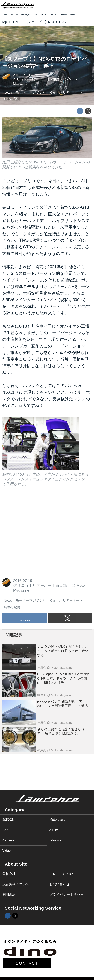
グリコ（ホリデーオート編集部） (38, 79)
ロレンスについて (63, 874)
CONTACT (27, 963)
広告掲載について (16, 884)
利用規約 (9, 894)
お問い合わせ (60, 884)
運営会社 (9, 874)
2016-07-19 (21, 75)
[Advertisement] (25, 513)
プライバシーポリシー (66, 894)
